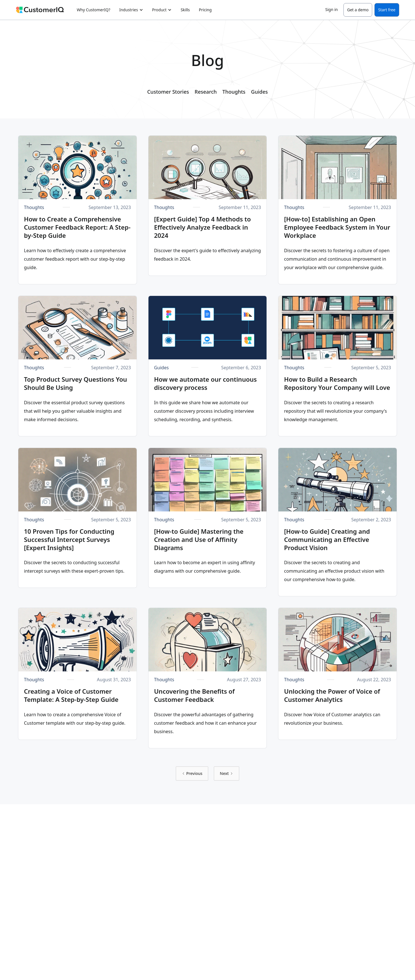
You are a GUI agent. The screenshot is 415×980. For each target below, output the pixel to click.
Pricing (205, 10)
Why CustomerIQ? (94, 10)
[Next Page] (227, 774)
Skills (185, 10)
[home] (43, 10)
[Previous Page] (192, 774)
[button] (131, 10)
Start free (387, 10)
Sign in (332, 9)
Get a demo (358, 10)
